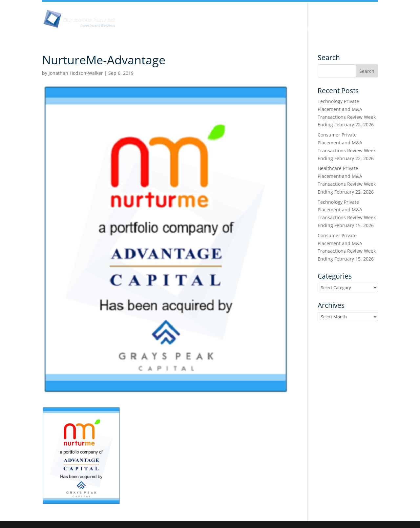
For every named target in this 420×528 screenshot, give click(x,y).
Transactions (349, 29)
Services (311, 29)
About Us (132, 29)
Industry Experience (264, 29)
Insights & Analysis (178, 29)
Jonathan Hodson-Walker (76, 73)
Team (220, 29)
